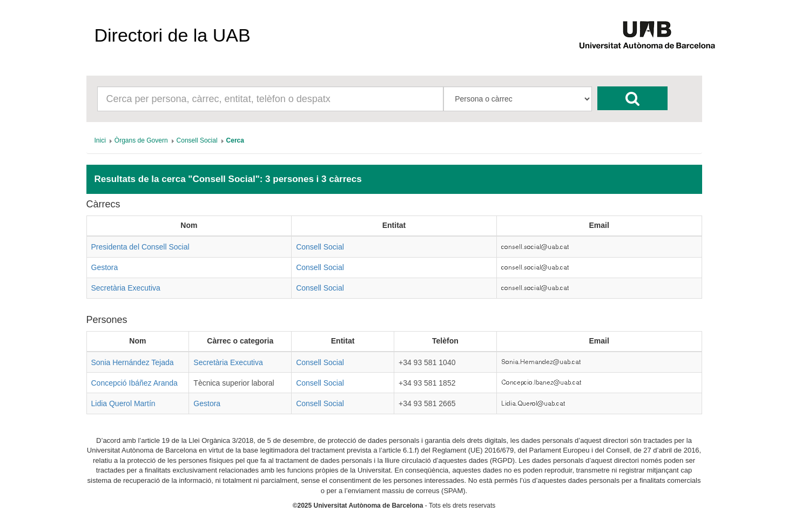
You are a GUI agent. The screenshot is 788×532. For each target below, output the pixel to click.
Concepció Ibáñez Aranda (134, 383)
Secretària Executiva (126, 288)
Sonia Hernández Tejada (133, 362)
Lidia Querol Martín (123, 403)
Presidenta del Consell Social (140, 247)
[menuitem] (100, 140)
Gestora (105, 267)
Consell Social (320, 247)
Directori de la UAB (173, 35)
